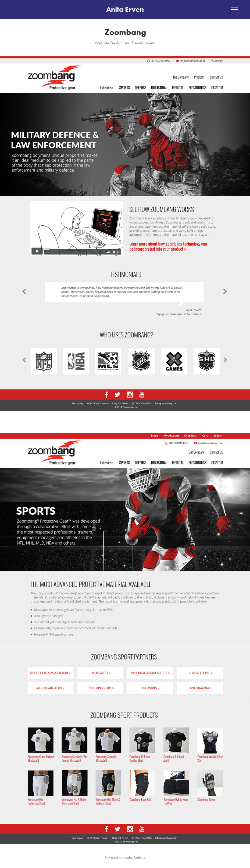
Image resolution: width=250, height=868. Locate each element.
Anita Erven (125, 9)
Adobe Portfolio (134, 858)
